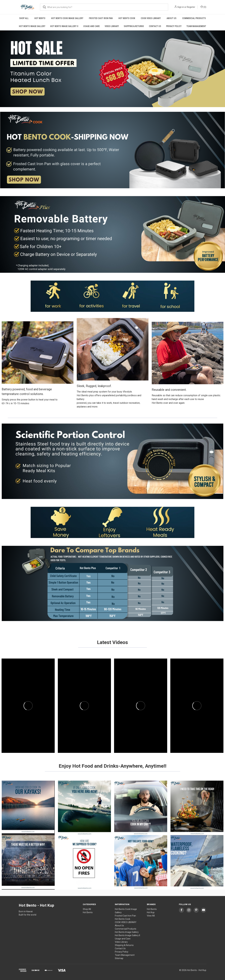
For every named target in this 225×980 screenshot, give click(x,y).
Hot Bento (40, 18)
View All (151, 916)
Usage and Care (91, 26)
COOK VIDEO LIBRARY (151, 18)
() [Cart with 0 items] (203, 7)
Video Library (112, 26)
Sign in (181, 7)
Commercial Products (194, 18)
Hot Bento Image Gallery (32, 26)
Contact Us (155, 26)
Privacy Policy (174, 26)
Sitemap (119, 958)
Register (191, 7)
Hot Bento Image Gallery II (64, 26)
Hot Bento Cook (127, 18)
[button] (112, 69)
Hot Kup (151, 912)
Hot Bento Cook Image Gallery (67, 18)
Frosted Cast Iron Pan (101, 18)
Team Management (196, 26)
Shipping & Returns (134, 26)
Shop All (24, 18)
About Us (171, 18)
